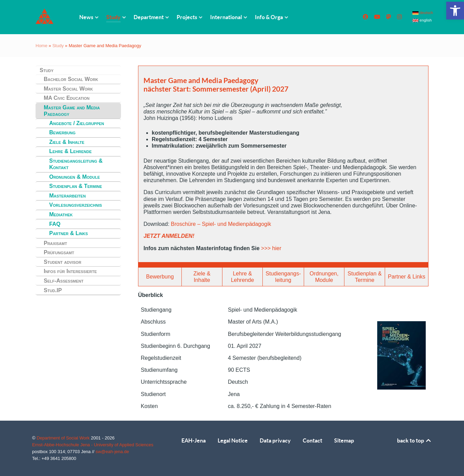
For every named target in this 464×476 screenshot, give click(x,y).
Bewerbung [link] (62, 132)
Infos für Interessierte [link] (70, 271)
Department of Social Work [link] (64, 438)
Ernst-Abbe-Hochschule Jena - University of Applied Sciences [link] (93, 445)
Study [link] (58, 46)
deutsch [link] (423, 13)
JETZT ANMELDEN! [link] (169, 236)
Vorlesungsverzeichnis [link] (76, 205)
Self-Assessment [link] (64, 281)
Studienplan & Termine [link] (76, 186)
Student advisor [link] (63, 262)
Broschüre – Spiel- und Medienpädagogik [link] (221, 224)
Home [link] (42, 46)
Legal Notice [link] (233, 440)
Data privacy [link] (275, 440)
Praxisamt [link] (55, 243)
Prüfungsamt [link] (59, 252)
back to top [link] (414, 440)
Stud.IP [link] (53, 290)
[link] (455, 11)
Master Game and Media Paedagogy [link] (72, 111)
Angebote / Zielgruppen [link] (77, 123)
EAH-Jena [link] (194, 440)
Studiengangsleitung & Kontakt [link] (76, 164)
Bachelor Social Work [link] (71, 79)
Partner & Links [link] (69, 233)
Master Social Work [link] (68, 89)
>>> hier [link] (271, 248)
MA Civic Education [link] (67, 98)
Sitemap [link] (344, 440)
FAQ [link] (55, 224)
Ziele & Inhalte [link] (67, 142)
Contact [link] (312, 440)
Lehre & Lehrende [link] (70, 151)
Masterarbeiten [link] (67, 196)
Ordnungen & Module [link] (74, 177)
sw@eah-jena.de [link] (112, 452)
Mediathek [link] (61, 214)
